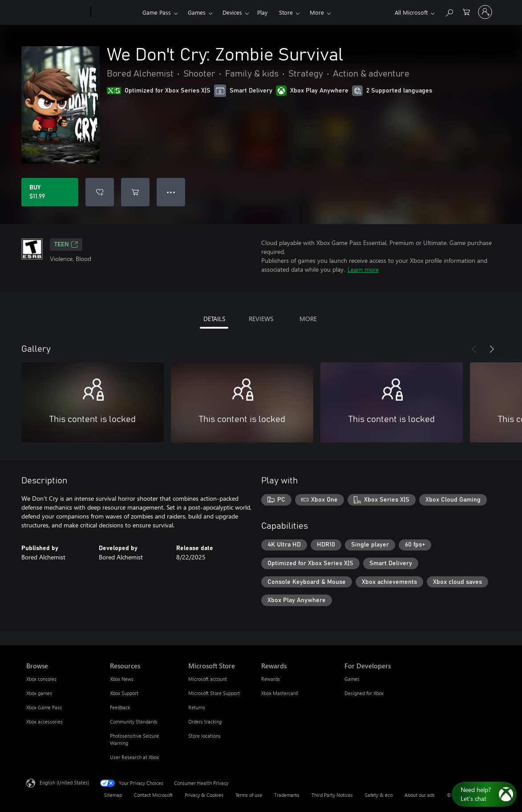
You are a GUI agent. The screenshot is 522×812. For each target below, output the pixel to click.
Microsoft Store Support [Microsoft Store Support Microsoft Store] (214, 693)
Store (286, 12)
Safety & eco (379, 795)
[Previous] (474, 349)
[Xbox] (115, 12)
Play (262, 12)
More (317, 12)
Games (197, 12)
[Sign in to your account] (485, 12)
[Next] (492, 349)
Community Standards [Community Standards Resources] (134, 722)
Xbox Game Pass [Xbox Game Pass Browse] (44, 707)
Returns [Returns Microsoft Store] (197, 707)
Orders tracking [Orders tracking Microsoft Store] (205, 722)
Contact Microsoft (153, 795)
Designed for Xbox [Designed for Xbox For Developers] (364, 693)
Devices (232, 12)
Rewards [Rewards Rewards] (271, 679)
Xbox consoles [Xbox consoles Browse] (41, 679)
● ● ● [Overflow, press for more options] (171, 192)
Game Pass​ (157, 12)
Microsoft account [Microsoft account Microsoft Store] (208, 679)
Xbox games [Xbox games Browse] (39, 693)
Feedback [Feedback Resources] (120, 707)
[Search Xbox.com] (449, 11)
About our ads (420, 795)
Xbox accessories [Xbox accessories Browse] (45, 722)
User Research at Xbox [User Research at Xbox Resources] (134, 757)
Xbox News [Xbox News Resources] (122, 679)
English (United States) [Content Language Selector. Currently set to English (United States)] (64, 782)
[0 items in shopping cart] (466, 11)
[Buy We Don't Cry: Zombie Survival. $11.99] (50, 192)
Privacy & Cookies (204, 795)
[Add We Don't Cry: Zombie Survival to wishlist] (100, 192)
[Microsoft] (57, 12)
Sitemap (113, 795)
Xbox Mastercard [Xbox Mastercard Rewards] (279, 693)
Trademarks (287, 795)
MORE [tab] (308, 319)
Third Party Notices (332, 795)
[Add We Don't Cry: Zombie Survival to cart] (135, 192)
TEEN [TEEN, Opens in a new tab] (66, 245)
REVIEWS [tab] (261, 319)
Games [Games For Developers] (352, 679)
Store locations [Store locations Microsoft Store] (204, 736)
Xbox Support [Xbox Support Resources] (124, 693)
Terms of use (249, 795)
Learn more (363, 269)
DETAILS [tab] (214, 319)
